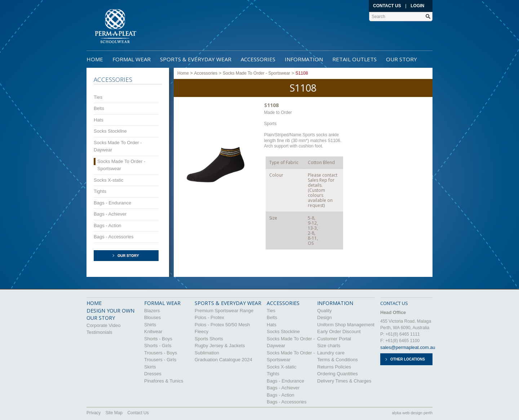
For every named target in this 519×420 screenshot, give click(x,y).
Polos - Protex (209, 317)
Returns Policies (334, 367)
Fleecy (201, 331)
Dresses (153, 374)
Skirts (150, 367)
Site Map (114, 413)
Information (304, 59)
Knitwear (153, 331)
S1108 (302, 73)
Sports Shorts (209, 339)
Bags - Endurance (112, 203)
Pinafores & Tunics (164, 381)
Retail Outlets (354, 59)
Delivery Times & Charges (344, 381)
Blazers (152, 311)
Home (95, 59)
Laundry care (331, 353)
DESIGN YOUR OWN (110, 311)
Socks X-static (108, 180)
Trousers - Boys (161, 353)
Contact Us (387, 6)
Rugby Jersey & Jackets (220, 346)
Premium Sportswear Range (224, 311)
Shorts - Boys (158, 339)
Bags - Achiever (110, 214)
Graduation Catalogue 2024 (223, 360)
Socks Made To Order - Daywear (118, 146)
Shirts (150, 325)
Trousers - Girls (160, 360)
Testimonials (99, 332)
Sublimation (207, 353)
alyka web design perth (412, 413)
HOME (94, 303)
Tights (100, 191)
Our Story (402, 59)
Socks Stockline (110, 131)
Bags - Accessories (114, 237)
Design (324, 317)
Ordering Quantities (338, 374)
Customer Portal (334, 339)
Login (417, 6)
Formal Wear (132, 59)
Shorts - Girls (158, 346)
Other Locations (408, 359)
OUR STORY (101, 318)
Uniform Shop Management (346, 325)
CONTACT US (394, 303)
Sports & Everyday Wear (196, 59)
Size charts (329, 346)
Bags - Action (108, 226)
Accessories (258, 59)
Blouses (152, 317)
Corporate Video (103, 325)
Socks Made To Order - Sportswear (121, 165)
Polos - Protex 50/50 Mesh (222, 325)
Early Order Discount (339, 331)
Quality (324, 311)
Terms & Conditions (338, 360)
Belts (99, 108)
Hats (99, 120)
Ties (98, 97)
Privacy (94, 413)
